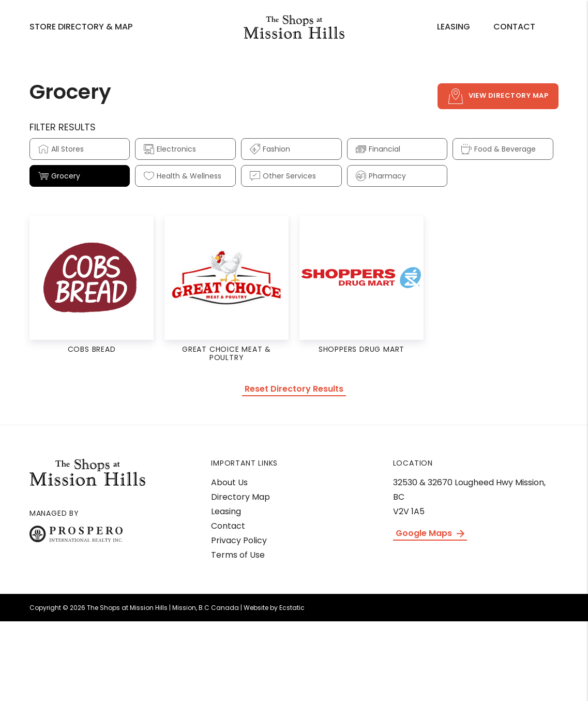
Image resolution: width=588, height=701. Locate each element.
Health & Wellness (183, 176)
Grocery (59, 176)
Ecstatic (292, 608)
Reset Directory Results (294, 389)
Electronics (170, 149)
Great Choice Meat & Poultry (227, 353)
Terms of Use (238, 555)
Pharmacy (381, 176)
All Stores (61, 149)
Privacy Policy (239, 540)
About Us (229, 482)
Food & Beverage (499, 149)
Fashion (270, 149)
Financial (378, 149)
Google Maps (430, 533)
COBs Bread (92, 349)
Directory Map (240, 497)
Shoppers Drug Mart (361, 349)
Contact (514, 27)
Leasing (454, 27)
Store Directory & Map (81, 27)
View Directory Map (498, 96)
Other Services (283, 176)
